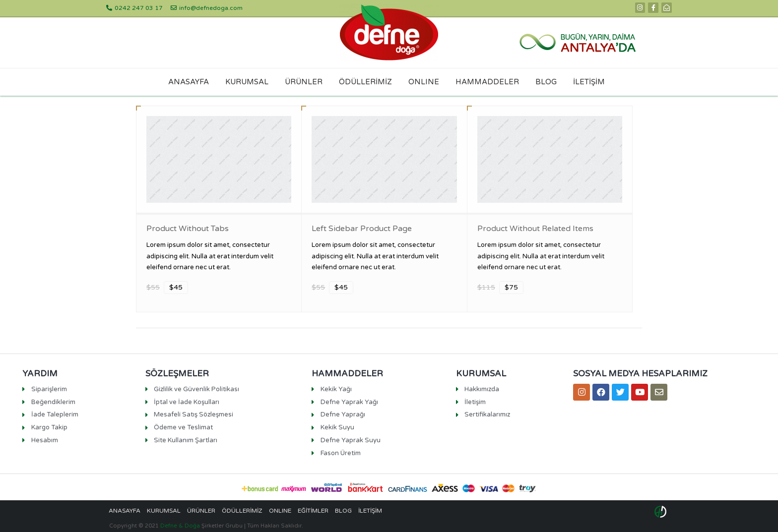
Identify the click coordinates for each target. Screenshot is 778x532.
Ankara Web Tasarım (662, 512)
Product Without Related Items (535, 229)
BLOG (546, 82)
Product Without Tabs (188, 229)
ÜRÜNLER (304, 82)
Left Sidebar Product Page (362, 229)
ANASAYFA (189, 82)
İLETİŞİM (589, 82)
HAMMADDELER (487, 82)
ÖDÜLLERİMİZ (365, 82)
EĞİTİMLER (313, 511)
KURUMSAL (247, 82)
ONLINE (424, 82)
